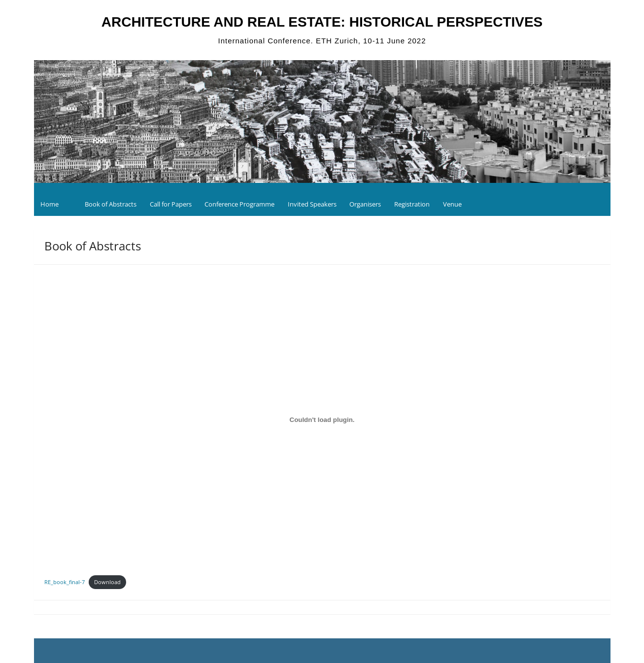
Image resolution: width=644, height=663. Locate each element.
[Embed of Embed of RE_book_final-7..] (322, 419)
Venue (452, 204)
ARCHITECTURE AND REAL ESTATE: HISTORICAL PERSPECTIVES (322, 22)
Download (107, 582)
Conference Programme (239, 204)
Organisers (365, 204)
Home (50, 204)
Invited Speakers (312, 204)
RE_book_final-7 (65, 582)
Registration (412, 204)
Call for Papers (171, 204)
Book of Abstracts (111, 204)
